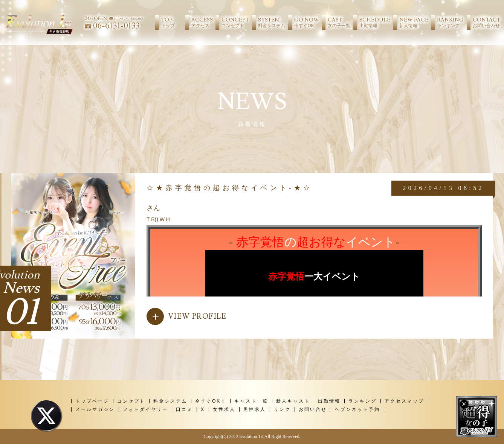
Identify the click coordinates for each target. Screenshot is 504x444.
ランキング (363, 401)
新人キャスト (293, 401)
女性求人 (224, 409)
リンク (282, 409)
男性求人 (255, 409)
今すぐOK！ (211, 401)
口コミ (184, 409)
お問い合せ (313, 409)
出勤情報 (329, 401)
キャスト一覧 (251, 401)
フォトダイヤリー (145, 409)
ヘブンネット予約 (357, 409)
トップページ (92, 401)
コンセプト (131, 401)
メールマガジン (95, 409)
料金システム (170, 401)
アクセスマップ (404, 401)
